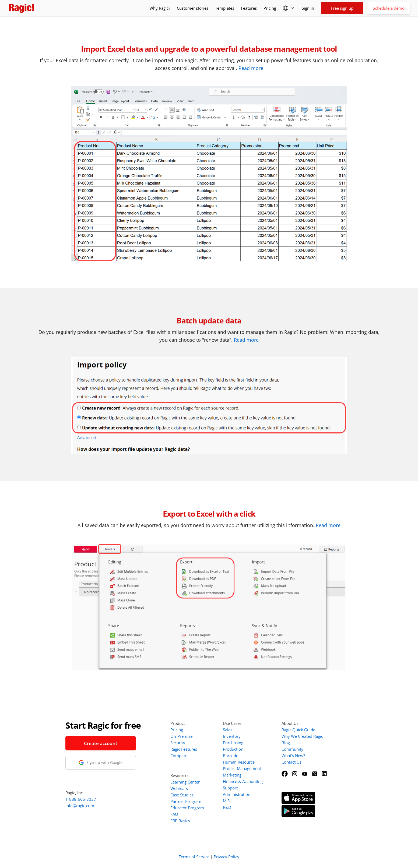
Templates (225, 8)
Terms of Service (194, 857)
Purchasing (233, 743)
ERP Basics (180, 821)
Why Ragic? (160, 8)
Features (249, 8)
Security (178, 743)
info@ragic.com (80, 806)
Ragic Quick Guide (298, 730)
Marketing (232, 775)
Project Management (242, 768)
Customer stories (193, 8)
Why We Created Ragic (302, 736)
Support (230, 788)
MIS (226, 801)
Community (292, 749)
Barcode (231, 756)
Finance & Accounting (243, 781)
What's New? (293, 756)
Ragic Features (184, 749)
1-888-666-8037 (81, 799)
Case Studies (182, 795)
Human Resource (239, 762)
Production (233, 749)
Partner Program (186, 801)
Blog (286, 743)
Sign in (308, 8)
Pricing (270, 8)
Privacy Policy (226, 857)
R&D (227, 807)
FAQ (174, 814)
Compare (179, 756)
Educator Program (187, 808)
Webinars (179, 788)
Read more (251, 68)
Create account (101, 743)
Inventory (232, 736)
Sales (228, 730)
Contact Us (291, 762)
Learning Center (185, 782)
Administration (237, 794)
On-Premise (181, 736)
